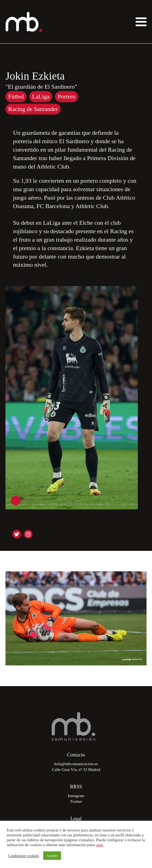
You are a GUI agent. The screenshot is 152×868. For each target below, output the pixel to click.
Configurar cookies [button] (24, 856)
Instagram (76, 796)
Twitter (76, 801)
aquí (100, 845)
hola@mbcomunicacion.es (76, 764)
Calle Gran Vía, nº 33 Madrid (76, 770)
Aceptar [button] (52, 856)
